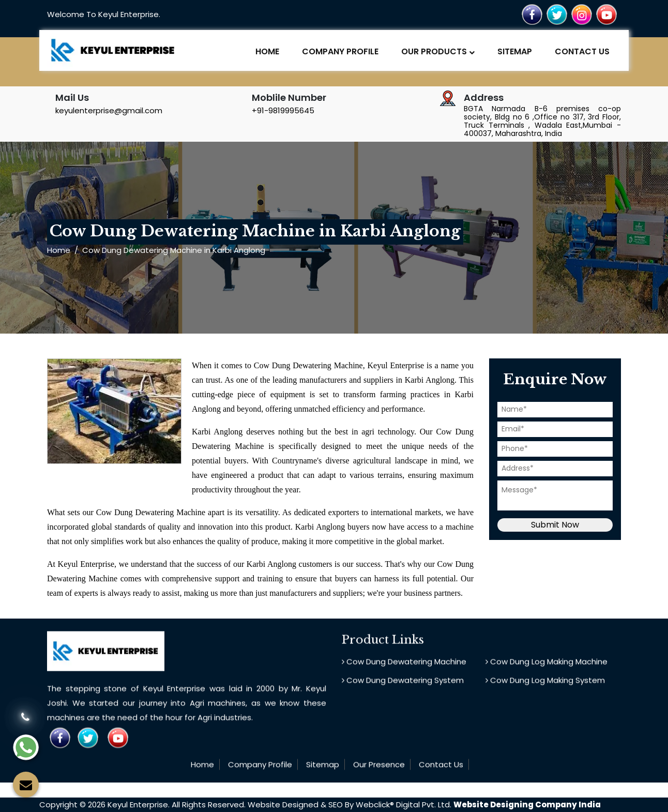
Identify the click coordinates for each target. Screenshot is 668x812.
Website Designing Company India (527, 805)
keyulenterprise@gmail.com (109, 110)
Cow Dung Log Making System (545, 684)
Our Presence (379, 768)
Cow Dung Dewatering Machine (404, 665)
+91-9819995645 (283, 110)
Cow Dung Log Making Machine (546, 665)
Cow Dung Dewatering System (403, 684)
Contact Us (582, 51)
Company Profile (340, 51)
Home (267, 51)
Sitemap (515, 51)
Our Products (438, 51)
